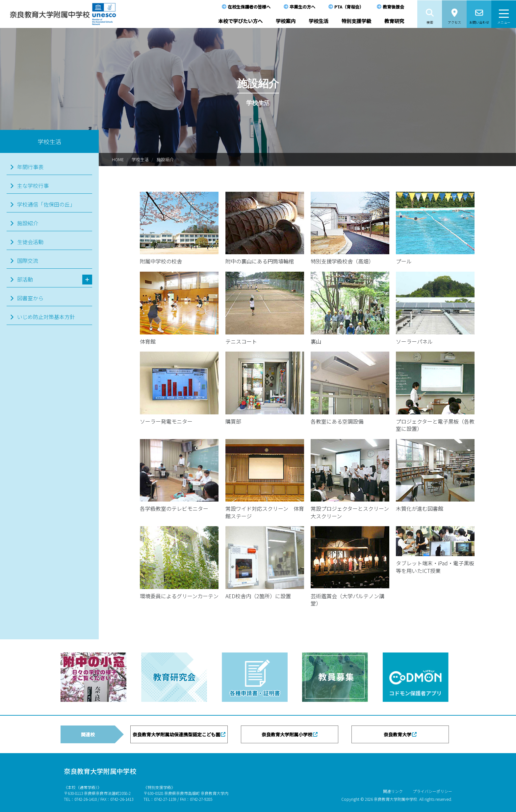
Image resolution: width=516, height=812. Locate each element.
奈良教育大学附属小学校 (287, 734)
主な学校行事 (33, 185)
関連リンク (393, 791)
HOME (118, 159)
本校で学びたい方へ (240, 21)
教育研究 (394, 21)
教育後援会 (393, 7)
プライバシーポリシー (432, 791)
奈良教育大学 (398, 734)
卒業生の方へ (302, 7)
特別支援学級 (356, 21)
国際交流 (28, 260)
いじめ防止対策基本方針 (46, 317)
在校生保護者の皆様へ (249, 7)
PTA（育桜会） (349, 7)
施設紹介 (165, 159)
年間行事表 (30, 167)
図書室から (30, 298)
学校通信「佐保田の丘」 (46, 204)
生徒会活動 (30, 242)
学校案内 (286, 21)
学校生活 (319, 21)
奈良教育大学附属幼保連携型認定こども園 (176, 734)
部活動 (25, 279)
